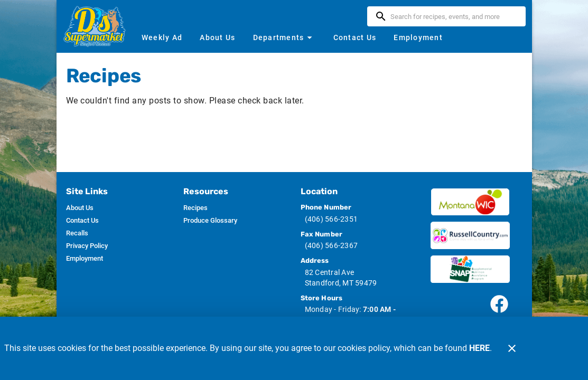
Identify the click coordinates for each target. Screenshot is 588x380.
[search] (454, 16)
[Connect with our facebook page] (499, 304)
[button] (284, 37)
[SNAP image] (470, 269)
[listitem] (80, 208)
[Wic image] (470, 202)
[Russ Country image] (470, 235)
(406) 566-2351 (332, 219)
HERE (479, 348)
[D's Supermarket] (98, 26)
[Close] (512, 348)
